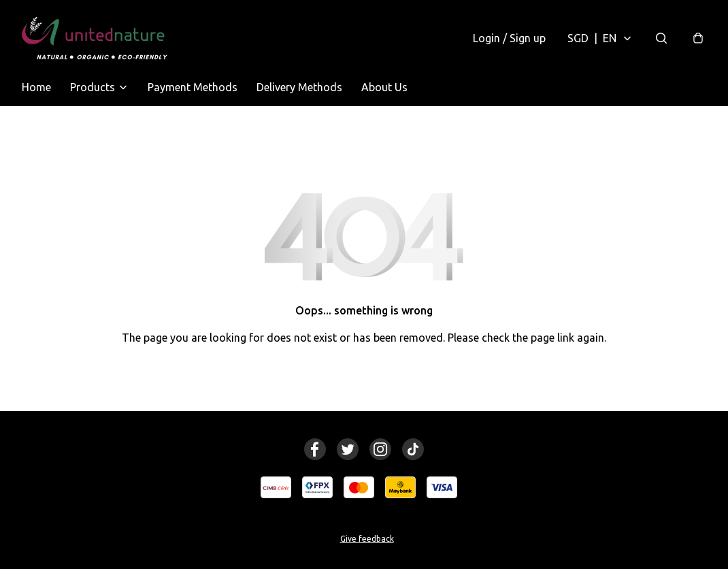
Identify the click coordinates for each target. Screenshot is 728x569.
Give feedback (367, 539)
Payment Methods (193, 87)
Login (509, 38)
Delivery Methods (299, 87)
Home (36, 87)
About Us (384, 87)
